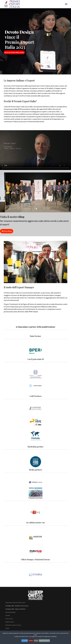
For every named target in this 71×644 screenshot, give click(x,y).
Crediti (7, 628)
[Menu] (66, 4)
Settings (37, 641)
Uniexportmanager (10, 612)
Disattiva (30, 641)
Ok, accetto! (23, 641)
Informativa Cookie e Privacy (13, 625)
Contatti (8, 615)
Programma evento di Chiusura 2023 (15, 603)
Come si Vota (9, 619)
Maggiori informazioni (47, 641)
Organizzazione (10, 622)
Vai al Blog (7, 231)
